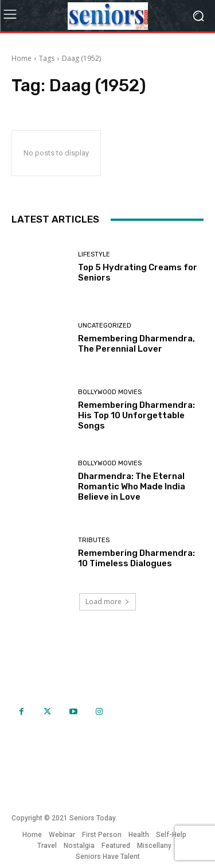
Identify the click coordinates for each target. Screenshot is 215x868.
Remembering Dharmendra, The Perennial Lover (136, 344)
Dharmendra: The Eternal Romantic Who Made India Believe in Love (132, 486)
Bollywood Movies (110, 392)
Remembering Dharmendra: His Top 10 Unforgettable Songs (136, 415)
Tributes (94, 540)
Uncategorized (105, 326)
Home (21, 58)
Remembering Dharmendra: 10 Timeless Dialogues (136, 558)
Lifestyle (94, 254)
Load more (107, 602)
